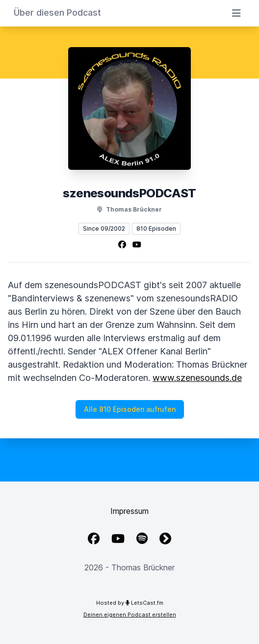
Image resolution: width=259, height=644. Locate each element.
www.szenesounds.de (197, 378)
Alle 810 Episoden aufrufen (130, 409)
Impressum (129, 511)
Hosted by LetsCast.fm (130, 603)
